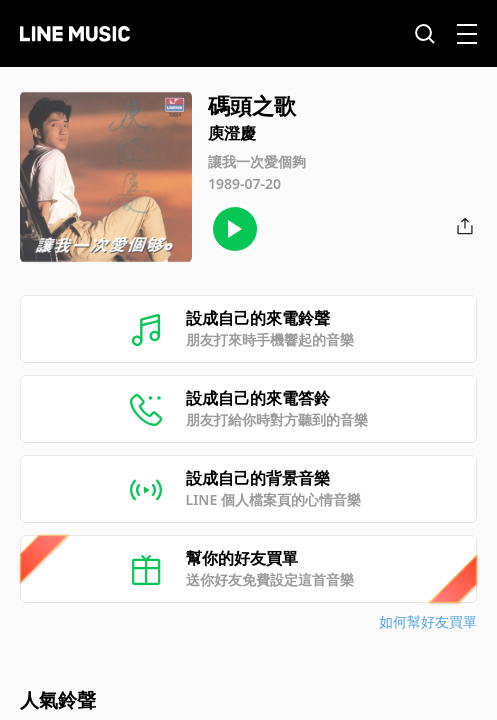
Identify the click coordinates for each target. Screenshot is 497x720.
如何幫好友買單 (428, 621)
